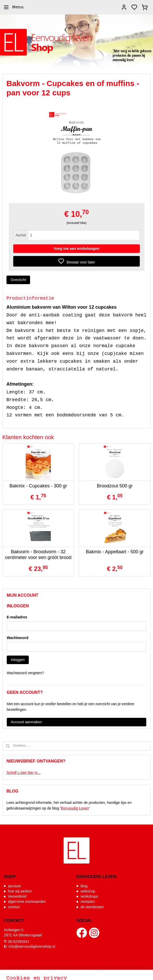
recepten (88, 901)
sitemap (105, 971)
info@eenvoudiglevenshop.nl (32, 946)
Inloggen (18, 660)
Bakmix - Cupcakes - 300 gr (38, 486)
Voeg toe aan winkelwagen (76, 248)
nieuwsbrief (17, 896)
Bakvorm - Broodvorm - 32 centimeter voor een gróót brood (38, 555)
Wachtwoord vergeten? (25, 673)
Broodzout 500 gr (115, 486)
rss (119, 971)
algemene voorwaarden (27, 901)
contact (14, 907)
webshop (88, 891)
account (14, 886)
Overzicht (18, 279)
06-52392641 (19, 942)
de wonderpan (92, 907)
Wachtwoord (18, 638)
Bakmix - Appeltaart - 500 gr (115, 552)
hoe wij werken (20, 891)
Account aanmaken (26, 722)
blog (84, 886)
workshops (89, 896)
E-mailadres (17, 617)
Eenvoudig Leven (75, 808)
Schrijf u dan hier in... (24, 773)
